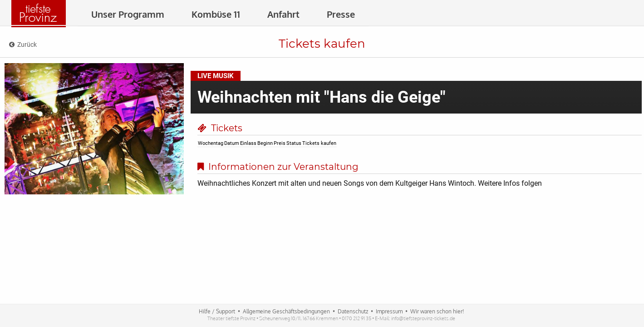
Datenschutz (353, 311)
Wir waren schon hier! (437, 311)
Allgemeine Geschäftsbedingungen (286, 311)
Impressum (389, 311)
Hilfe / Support (217, 311)
